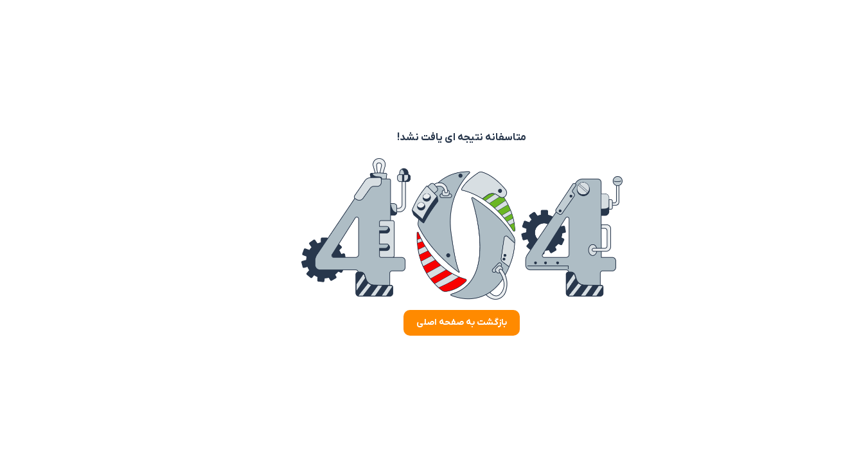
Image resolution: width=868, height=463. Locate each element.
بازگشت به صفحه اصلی (434, 322)
